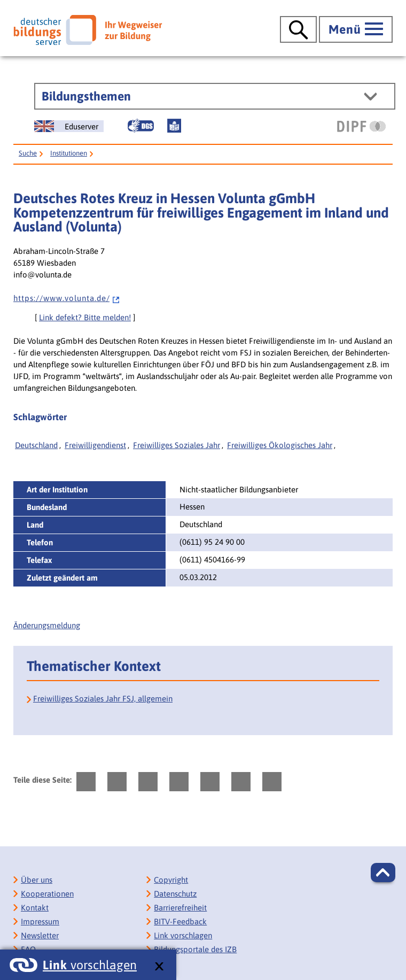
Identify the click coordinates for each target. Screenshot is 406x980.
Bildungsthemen (86, 96)
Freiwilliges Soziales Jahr (177, 445)
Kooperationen (47, 894)
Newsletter (40, 935)
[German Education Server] (69, 126)
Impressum (40, 921)
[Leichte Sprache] (174, 126)
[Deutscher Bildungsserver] (88, 30)
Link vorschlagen (183, 935)
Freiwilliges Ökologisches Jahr (280, 445)
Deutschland (36, 445)
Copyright (171, 880)
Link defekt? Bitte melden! (85, 317)
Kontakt (35, 908)
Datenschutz (175, 894)
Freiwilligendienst (95, 445)
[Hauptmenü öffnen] (356, 29)
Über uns (37, 880)
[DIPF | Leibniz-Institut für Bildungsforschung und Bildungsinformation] (361, 126)
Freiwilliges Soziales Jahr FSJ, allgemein (103, 699)
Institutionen (69, 153)
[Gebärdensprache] (140, 126)
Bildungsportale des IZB (195, 949)
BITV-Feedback (180, 921)
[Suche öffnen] (298, 29)
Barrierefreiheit (180, 908)
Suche (28, 153)
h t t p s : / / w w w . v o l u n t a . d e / (67, 298)
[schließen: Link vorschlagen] (159, 967)
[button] (383, 873)
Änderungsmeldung (47, 625)
